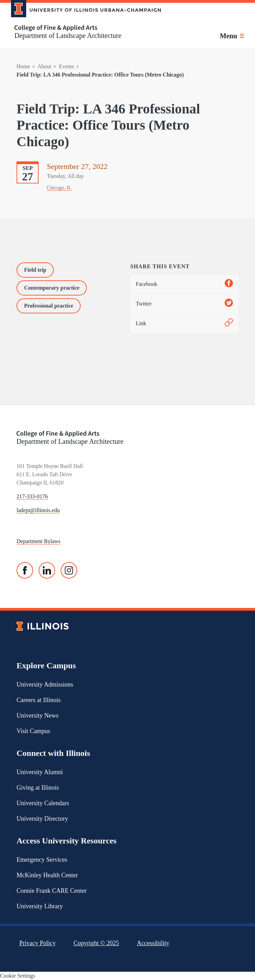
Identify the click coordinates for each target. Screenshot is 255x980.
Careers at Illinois (39, 700)
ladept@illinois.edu (38, 510)
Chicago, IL (59, 188)
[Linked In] (47, 570)
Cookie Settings (18, 976)
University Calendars (43, 803)
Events (67, 66)
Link (184, 324)
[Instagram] (69, 570)
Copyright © (96, 943)
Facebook (184, 284)
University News (37, 716)
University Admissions (45, 684)
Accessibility (153, 943)
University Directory (42, 819)
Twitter (184, 304)
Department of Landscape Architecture (68, 36)
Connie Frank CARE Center (52, 891)
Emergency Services (42, 860)
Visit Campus (33, 731)
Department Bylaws (39, 541)
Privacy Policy (38, 943)
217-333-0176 (32, 496)
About (44, 66)
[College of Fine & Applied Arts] (83, 28)
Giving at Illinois (38, 788)
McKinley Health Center (47, 875)
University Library (40, 906)
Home (23, 66)
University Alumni (40, 772)
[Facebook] (25, 570)
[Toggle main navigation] (232, 36)
